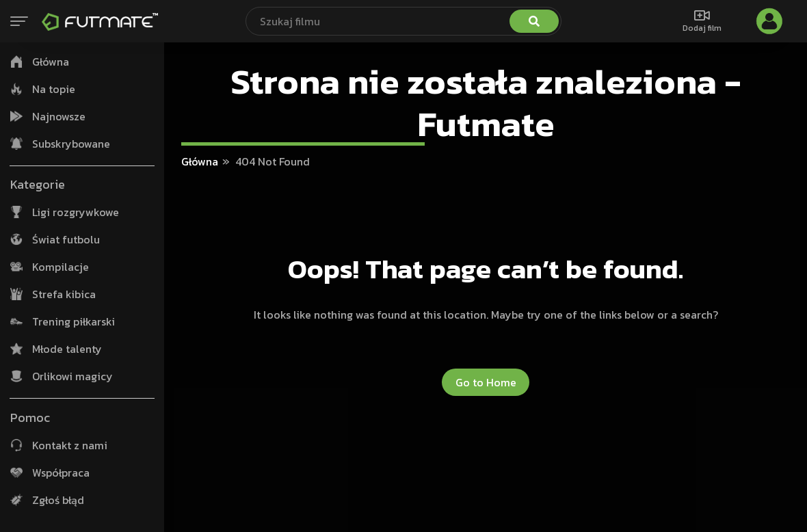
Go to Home (486, 382)
